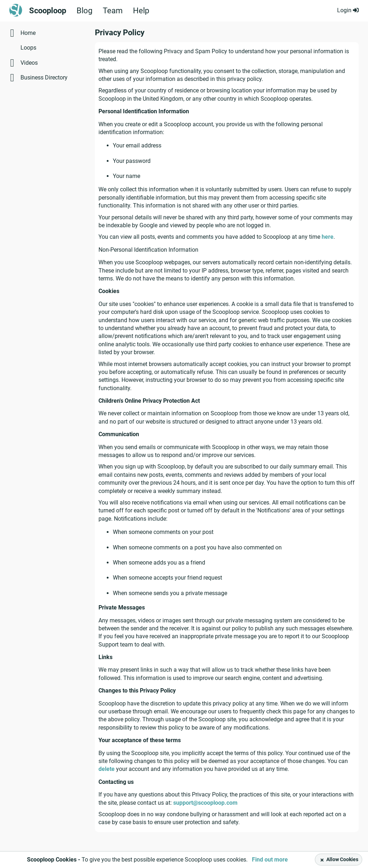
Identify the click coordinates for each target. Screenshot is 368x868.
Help (141, 11)
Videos (29, 63)
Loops (28, 48)
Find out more (270, 860)
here (328, 237)
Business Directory (44, 77)
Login (348, 10)
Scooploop (48, 11)
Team (113, 11)
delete (107, 769)
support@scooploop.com (205, 803)
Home (28, 33)
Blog (84, 11)
